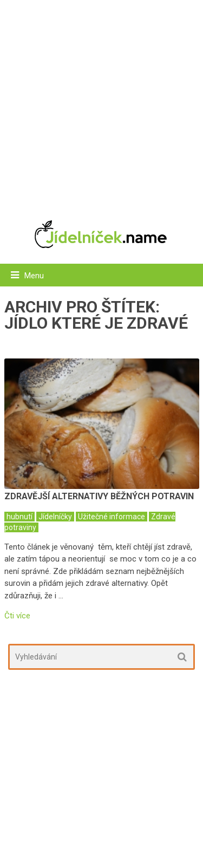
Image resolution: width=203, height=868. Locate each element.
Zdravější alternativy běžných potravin (99, 496)
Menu (34, 276)
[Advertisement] (101, 104)
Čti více (17, 616)
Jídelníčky (55, 517)
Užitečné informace (112, 517)
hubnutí (19, 517)
